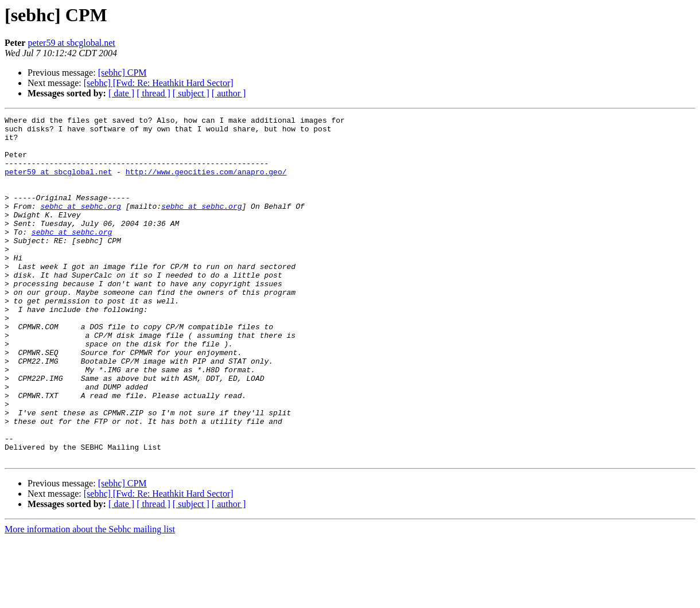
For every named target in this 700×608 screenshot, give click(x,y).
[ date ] (121, 93)
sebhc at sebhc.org (80, 225)
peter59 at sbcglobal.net (71, 43)
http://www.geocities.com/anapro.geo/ (206, 184)
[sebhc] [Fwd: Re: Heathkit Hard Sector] (159, 83)
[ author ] (229, 93)
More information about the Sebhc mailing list (90, 598)
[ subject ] (191, 93)
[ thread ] (153, 93)
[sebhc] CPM (122, 73)
